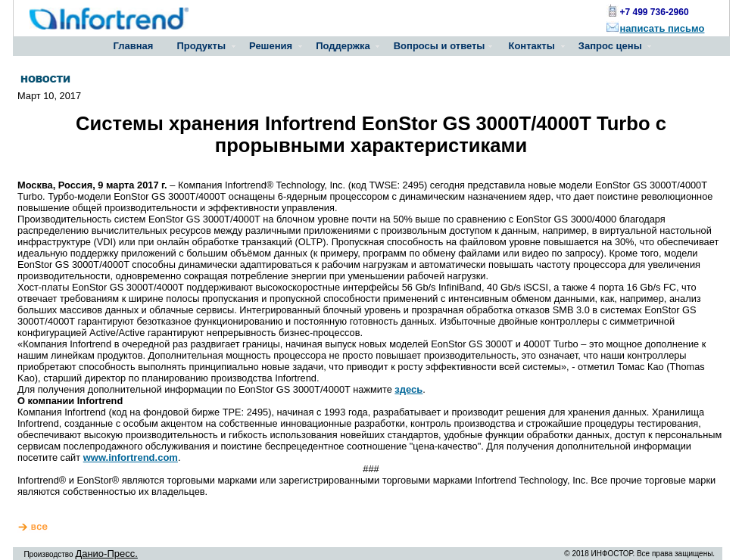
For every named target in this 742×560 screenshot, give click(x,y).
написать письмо (662, 28)
